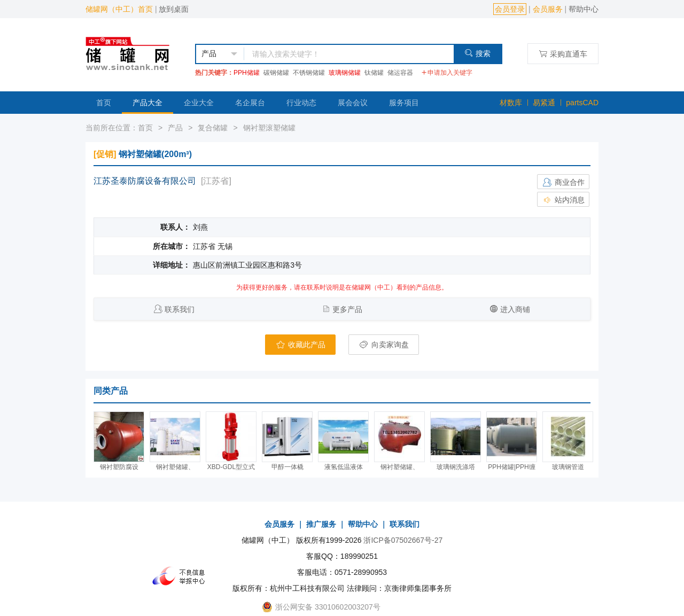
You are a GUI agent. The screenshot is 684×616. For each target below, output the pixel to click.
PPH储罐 (247, 73)
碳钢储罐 (276, 73)
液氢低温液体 (344, 467)
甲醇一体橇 (287, 467)
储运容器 (400, 73)
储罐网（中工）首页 (119, 9)
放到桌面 (174, 9)
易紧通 (544, 103)
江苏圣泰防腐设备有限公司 (145, 181)
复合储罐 (213, 128)
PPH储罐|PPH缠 (511, 467)
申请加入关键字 (447, 73)
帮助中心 (584, 9)
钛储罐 (374, 73)
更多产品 (347, 309)
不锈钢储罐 (309, 73)
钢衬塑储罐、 (175, 467)
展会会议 (353, 103)
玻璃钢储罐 (345, 73)
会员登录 (510, 9)
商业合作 (563, 182)
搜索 (477, 53)
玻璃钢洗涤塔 (456, 467)
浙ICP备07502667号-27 (403, 540)
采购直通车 (563, 54)
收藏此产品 (300, 345)
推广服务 (321, 524)
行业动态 (301, 103)
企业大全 (199, 103)
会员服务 (548, 9)
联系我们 (180, 309)
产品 (175, 128)
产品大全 (147, 103)
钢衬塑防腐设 (119, 467)
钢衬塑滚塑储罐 (269, 128)
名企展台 (250, 103)
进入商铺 (515, 309)
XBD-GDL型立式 (231, 467)
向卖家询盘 (384, 345)
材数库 (511, 103)
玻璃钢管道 (568, 467)
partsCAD (582, 103)
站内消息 (563, 200)
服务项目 (404, 103)
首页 (104, 103)
